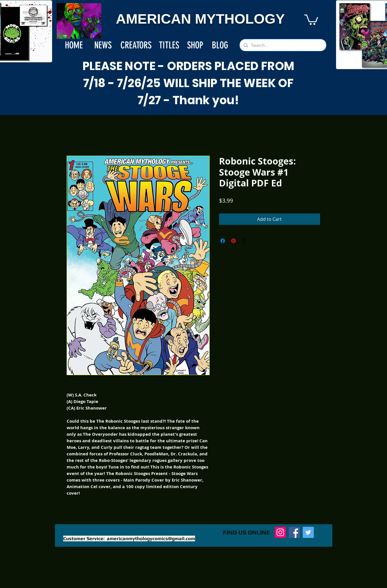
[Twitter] (308, 532)
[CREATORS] (136, 45)
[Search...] (283, 45)
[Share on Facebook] (223, 241)
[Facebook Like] (178, 535)
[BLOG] (220, 45)
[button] (311, 19)
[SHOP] (195, 45)
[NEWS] (103, 45)
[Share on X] (244, 241)
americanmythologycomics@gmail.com (151, 538)
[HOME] (74, 45)
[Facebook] (294, 532)
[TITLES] (169, 45)
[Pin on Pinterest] (234, 241)
